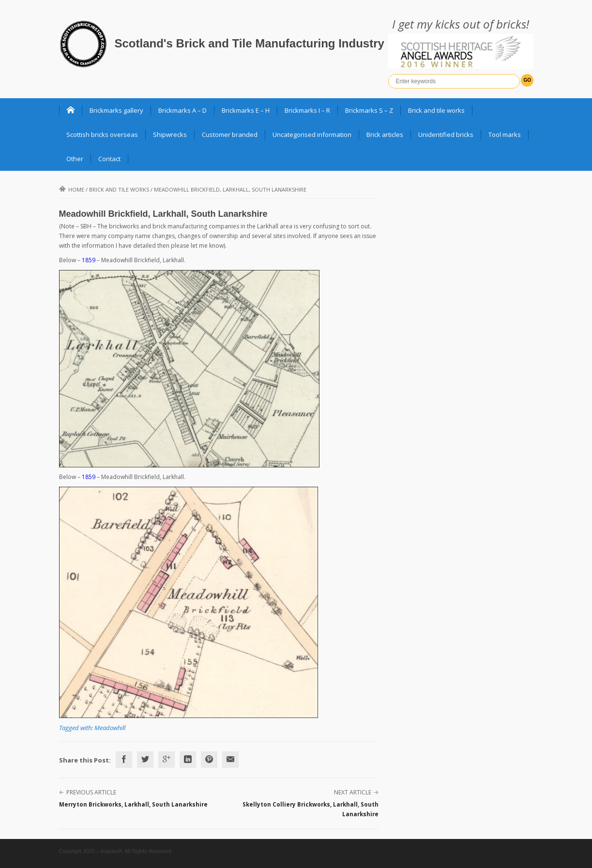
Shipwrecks (170, 135)
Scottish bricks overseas (102, 135)
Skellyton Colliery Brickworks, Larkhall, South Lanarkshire (311, 809)
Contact (109, 159)
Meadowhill (110, 728)
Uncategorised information (312, 135)
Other (75, 159)
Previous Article (91, 792)
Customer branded (230, 135)
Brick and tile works (436, 110)
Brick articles (385, 135)
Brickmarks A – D (182, 110)
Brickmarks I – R (307, 110)
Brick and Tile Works (119, 189)
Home (72, 189)
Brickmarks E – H (246, 110)
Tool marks (505, 135)
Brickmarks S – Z (369, 110)
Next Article (353, 792)
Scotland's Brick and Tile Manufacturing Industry (250, 43)
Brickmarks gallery (116, 110)
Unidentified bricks (446, 135)
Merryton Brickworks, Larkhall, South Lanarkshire (133, 804)
